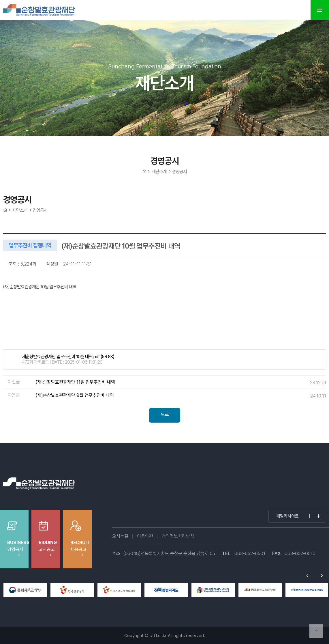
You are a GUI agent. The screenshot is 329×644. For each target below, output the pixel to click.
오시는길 (120, 536)
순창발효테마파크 (39, 10)
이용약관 (145, 536)
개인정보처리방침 (178, 536)
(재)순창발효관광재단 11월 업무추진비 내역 (75, 382)
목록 (165, 415)
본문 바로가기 (0, 0)
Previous (307, 576)
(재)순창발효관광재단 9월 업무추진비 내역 (75, 395)
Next (322, 576)
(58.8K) (68, 357)
